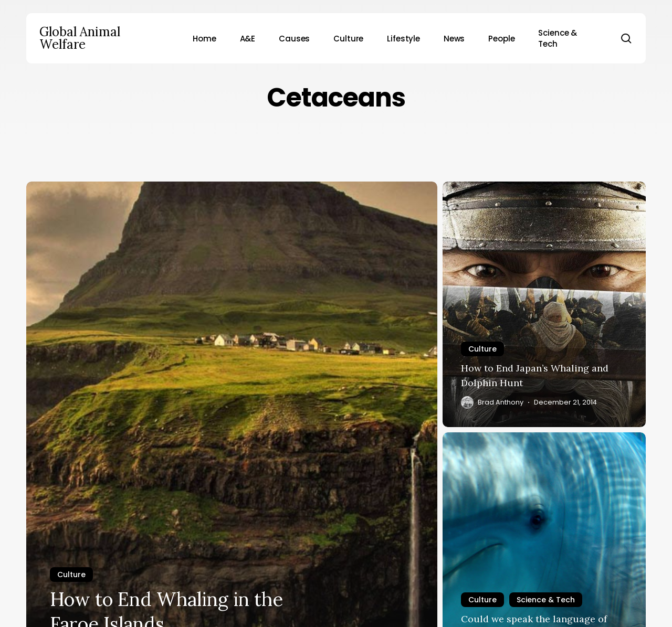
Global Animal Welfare (80, 38)
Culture (71, 575)
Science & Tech (546, 600)
